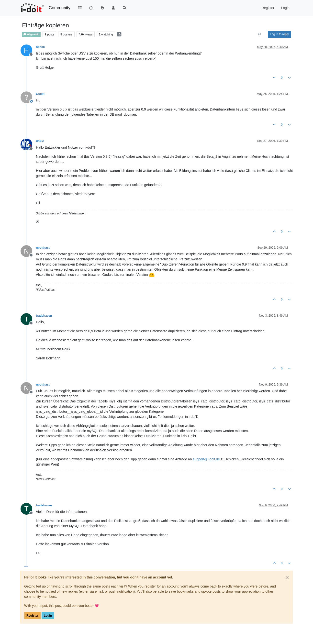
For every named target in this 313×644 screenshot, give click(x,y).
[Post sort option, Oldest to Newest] (260, 34)
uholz (40, 141)
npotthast (43, 248)
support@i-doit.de (206, 459)
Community (60, 8)
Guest (40, 94)
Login (48, 616)
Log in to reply (279, 34)
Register (32, 616)
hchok (40, 47)
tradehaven (44, 316)
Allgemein (31, 34)
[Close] (287, 577)
